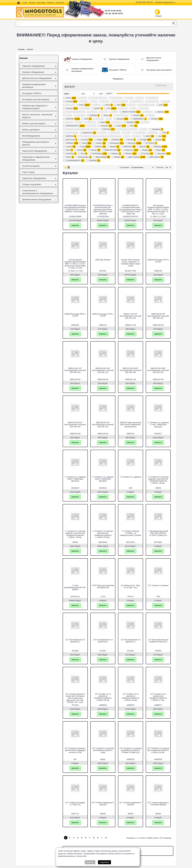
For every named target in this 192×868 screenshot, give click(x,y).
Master (113, 147)
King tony (132, 143)
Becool (141, 98)
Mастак (143, 147)
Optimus (161, 112)
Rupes (159, 150)
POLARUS (81, 115)
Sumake (120, 119)
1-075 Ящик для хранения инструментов (103, 586)
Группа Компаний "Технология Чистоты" (82, 129)
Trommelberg (97, 154)
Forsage (143, 140)
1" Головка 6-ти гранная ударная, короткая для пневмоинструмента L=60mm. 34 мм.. (158, 480)
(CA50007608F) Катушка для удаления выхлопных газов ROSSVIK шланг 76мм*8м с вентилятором (75, 208)
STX (110, 119)
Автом (69, 157)
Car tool (85, 140)
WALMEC (131, 122)
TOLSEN (154, 119)
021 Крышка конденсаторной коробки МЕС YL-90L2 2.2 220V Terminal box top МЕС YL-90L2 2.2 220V (158, 210)
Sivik (86, 119)
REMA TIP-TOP (122, 115)
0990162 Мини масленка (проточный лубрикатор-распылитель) (131, 425)
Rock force (129, 150)
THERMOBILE (138, 119)
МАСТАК (107, 129)
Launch (69, 147)
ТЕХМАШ (92, 160)
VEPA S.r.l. (91, 122)
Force (82, 105)
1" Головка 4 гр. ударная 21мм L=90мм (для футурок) (103, 479)
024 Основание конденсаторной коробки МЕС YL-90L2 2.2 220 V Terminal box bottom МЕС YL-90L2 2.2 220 (75, 264)
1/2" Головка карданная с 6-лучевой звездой (158, 804)
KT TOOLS (150, 143)
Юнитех (138, 136)
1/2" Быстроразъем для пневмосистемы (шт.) (158, 641)
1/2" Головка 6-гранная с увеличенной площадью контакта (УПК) (75, 750)
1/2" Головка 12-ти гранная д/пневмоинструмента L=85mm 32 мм (131, 697)
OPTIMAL (149, 112)
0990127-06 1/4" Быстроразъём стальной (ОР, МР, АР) (131, 316)
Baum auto (70, 140)
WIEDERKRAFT (72, 126)
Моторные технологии (128, 129)
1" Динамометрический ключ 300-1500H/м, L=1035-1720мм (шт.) (158, 533)
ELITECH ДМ (153, 101)
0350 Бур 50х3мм (103, 260)
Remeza (136, 115)
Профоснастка (72, 133)
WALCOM (118, 122)
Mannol (105, 112)
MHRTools (128, 147)
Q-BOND (93, 115)
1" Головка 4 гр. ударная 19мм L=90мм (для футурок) (75, 479)
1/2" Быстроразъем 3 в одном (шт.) (75, 641)
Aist (160, 136)
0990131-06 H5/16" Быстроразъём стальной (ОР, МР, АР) (131, 370)
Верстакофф (101, 157)
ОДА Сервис (155, 157)
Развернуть (118, 79)
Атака (119, 126)
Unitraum (115, 154)
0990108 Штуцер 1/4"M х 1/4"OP (158, 261)
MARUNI (98, 147)
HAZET (97, 108)
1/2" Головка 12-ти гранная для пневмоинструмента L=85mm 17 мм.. (158, 697)
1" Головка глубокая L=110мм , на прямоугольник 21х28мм (131, 533)
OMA (68, 150)
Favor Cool (70, 105)
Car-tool (69, 101)
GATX (108, 105)
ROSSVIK (70, 119)
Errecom (167, 101)
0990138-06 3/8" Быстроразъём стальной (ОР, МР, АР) (103, 425)
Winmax (128, 154)
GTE (161, 105)
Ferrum (130, 140)
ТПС (164, 133)
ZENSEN (93, 126)
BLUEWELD (153, 98)
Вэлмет (117, 157)
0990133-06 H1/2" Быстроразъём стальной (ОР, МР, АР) (75, 425)
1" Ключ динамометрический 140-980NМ (75, 588)
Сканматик (115, 133)
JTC (109, 108)
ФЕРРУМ (70, 136)
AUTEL (130, 98)
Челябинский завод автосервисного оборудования (101, 136)
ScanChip (70, 154)
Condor (84, 101)
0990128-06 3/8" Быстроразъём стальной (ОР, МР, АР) (158, 316)
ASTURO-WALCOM (99, 98)
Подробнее (104, 862)
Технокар (154, 133)
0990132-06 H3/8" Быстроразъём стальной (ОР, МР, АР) (158, 370)
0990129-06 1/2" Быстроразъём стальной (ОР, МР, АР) (75, 370)
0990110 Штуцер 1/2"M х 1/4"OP (103, 315)
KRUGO (124, 108)
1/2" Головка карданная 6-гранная (103, 804)
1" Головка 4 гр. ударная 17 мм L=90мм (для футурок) (158, 425)
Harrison (69, 108)
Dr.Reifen (115, 140)
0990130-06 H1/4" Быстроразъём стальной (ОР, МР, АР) (103, 370)
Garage (159, 140)
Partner (94, 150)
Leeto (134, 108)
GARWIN (70, 143)
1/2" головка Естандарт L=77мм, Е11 (75, 804)
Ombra (80, 150)
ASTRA (83, 98)
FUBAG (97, 105)
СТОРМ (128, 133)
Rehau (106, 115)
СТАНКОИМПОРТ (73, 160)
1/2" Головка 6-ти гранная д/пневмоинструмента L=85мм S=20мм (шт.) (131, 750)
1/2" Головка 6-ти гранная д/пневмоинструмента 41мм (103, 750)
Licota (82, 147)
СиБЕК (103, 133)
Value (80, 122)
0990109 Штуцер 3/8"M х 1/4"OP (75, 315)
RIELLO (151, 115)
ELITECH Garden (121, 101)
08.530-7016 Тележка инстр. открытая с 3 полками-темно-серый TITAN (131, 263)
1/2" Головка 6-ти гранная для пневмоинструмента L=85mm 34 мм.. (158, 750)
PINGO (69, 115)
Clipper (100, 140)
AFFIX (69, 98)
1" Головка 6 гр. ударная (131, 477)
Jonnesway (114, 143)
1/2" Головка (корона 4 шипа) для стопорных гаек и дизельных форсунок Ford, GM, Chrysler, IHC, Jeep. (75, 698)
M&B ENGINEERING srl (75, 112)
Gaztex (133, 105)
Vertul (102, 122)
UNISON (70, 122)
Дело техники (134, 157)
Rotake (145, 150)
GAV (119, 105)
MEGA (115, 112)
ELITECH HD (138, 101)
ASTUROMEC (117, 98)
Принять (90, 862)
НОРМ (145, 129)
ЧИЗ (128, 136)
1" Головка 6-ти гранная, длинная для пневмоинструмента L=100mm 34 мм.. (103, 534)
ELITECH (106, 101)
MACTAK (93, 112)
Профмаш (156, 129)
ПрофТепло (88, 133)
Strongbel (100, 119)
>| (106, 838)
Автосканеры (84, 157)
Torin (83, 154)
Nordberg (157, 147)
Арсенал (105, 126)
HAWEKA (86, 108)
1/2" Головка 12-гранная (158, 585)
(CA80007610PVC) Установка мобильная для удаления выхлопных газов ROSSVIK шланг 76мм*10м (131, 210)
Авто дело (162, 154)
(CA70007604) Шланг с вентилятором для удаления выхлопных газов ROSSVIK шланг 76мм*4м (103, 210)
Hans (85, 143)
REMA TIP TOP (111, 150)
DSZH (95, 101)
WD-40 (146, 122)
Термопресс (140, 133)
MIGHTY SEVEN (129, 112)
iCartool (99, 143)
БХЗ (132, 126)
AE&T (148, 136)
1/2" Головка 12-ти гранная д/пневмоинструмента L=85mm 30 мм (103, 697)
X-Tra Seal (145, 154)
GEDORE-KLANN (147, 105)
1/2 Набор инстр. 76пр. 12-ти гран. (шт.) (131, 586)
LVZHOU (145, 108)
